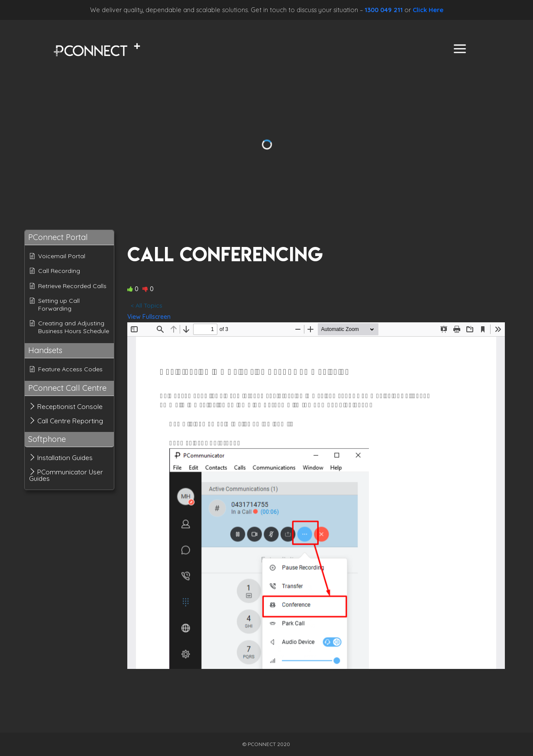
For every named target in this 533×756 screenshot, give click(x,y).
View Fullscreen (149, 317)
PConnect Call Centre (67, 388)
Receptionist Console (70, 407)
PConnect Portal (58, 237)
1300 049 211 (384, 10)
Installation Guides (65, 458)
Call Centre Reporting (70, 421)
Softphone (47, 439)
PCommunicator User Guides (66, 475)
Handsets (45, 350)
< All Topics (147, 305)
